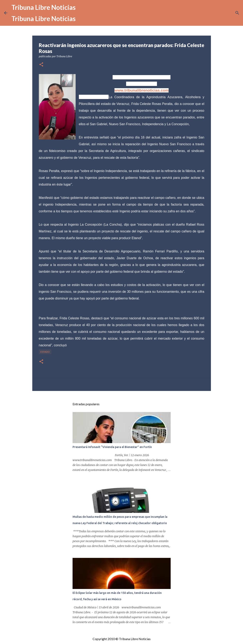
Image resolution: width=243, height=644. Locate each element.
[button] (41, 65)
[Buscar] (237, 13)
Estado (45, 352)
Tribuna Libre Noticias (44, 7)
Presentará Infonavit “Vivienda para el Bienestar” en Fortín (112, 447)
